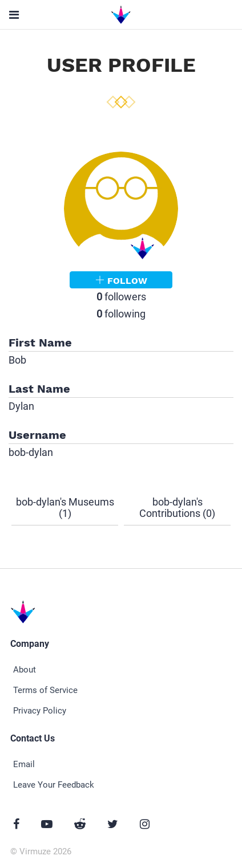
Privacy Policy (40, 711)
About (25, 670)
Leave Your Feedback (54, 785)
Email (24, 764)
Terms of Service (45, 690)
